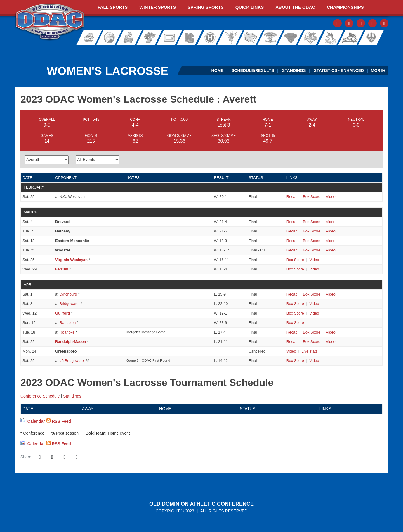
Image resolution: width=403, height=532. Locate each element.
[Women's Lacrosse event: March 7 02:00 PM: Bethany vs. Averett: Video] (331, 231)
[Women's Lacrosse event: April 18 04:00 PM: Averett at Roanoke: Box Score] (312, 332)
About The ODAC (295, 7)
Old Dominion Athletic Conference (201, 504)
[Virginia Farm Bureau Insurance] (241, 51)
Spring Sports (205, 7)
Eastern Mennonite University (128, 38)
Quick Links (250, 7)
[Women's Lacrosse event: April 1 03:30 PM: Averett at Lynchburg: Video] (331, 294)
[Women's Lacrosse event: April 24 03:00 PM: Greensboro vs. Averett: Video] (291, 351)
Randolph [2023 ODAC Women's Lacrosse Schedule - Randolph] (68, 323)
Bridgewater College (107, 38)
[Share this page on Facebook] (40, 457)
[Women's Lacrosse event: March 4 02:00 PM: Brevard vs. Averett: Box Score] (312, 222)
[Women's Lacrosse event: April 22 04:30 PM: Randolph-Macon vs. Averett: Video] (331, 342)
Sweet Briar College (328, 38)
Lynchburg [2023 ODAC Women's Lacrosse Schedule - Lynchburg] (68, 294)
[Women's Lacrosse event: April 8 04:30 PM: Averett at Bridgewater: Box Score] (295, 304)
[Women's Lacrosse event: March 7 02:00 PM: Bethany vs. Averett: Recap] (292, 231)
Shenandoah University (309, 38)
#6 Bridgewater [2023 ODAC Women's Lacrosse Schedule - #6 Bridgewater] (72, 361)
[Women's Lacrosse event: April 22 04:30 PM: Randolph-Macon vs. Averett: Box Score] (312, 342)
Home (218, 70)
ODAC (50, 22)
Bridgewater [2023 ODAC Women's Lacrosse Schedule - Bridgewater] (70, 304)
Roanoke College (290, 38)
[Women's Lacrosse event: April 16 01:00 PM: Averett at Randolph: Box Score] (295, 323)
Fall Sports (113, 7)
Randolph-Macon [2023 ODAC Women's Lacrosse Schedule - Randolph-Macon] (71, 342)
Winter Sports (158, 7)
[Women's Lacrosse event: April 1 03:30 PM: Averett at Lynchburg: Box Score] (312, 294)
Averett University (86, 38)
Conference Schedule (40, 396)
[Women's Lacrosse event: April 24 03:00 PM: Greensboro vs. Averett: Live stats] (309, 351)
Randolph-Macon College (271, 38)
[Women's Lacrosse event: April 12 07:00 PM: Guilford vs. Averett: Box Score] (295, 313)
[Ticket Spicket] (316, 51)
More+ (378, 70)
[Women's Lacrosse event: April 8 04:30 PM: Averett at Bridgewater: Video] (314, 304)
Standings (294, 70)
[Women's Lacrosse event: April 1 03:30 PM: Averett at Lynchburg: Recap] (292, 294)
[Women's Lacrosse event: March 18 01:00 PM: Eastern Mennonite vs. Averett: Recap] (292, 241)
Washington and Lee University (379, 38)
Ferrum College (150, 38)
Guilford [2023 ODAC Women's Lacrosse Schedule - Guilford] (63, 313)
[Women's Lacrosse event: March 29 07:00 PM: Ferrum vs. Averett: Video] (314, 269)
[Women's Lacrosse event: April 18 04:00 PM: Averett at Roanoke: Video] (331, 332)
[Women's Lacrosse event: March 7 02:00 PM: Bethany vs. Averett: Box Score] (312, 231)
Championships (345, 7)
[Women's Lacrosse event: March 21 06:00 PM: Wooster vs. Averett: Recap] (292, 250)
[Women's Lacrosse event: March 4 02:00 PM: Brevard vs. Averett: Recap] (292, 222)
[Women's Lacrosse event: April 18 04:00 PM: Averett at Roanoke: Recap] (292, 332)
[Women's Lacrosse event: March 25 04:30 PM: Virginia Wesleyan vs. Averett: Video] (314, 260)
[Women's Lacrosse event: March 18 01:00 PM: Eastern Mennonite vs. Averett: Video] (331, 241)
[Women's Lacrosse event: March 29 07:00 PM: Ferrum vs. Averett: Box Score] (295, 269)
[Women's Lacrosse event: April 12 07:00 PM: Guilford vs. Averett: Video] (314, 313)
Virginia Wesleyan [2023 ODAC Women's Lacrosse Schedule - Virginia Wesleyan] (71, 260)
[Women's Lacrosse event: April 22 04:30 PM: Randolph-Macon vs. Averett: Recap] (292, 342)
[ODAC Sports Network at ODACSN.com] (90, 51)
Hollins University (213, 38)
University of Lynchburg (233, 38)
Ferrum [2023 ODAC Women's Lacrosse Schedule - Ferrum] (62, 269)
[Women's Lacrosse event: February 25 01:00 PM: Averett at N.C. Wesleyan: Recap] (292, 197)
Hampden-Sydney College (192, 38)
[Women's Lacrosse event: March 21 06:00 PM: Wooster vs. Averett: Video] (331, 250)
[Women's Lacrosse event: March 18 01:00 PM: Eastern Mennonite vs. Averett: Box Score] (312, 241)
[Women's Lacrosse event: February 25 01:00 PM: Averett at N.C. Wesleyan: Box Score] (312, 197)
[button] (77, 457)
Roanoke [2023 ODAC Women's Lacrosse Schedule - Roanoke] (67, 332)
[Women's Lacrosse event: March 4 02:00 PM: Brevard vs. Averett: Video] (331, 222)
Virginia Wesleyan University (351, 38)
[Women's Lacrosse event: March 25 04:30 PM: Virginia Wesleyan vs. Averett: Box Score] (295, 260)
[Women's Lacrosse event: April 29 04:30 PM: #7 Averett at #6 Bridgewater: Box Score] (295, 361)
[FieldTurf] (15, 51)
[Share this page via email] (64, 457)
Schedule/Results (253, 70)
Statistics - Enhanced (339, 70)
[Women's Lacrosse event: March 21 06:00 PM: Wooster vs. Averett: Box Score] (312, 250)
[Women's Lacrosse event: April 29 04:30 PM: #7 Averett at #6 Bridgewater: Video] (314, 361)
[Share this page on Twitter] (52, 457)
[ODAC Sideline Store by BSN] (165, 51)
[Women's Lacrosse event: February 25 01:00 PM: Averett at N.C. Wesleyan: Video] (331, 197)
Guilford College (171, 38)
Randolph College (252, 38)
